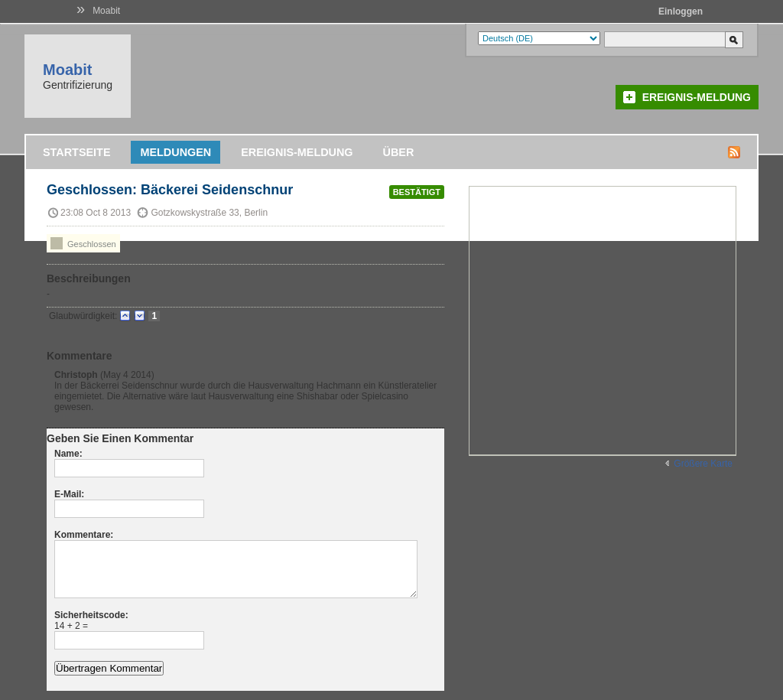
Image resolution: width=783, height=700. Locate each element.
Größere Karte (703, 464)
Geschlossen (83, 243)
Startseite (76, 152)
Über (399, 152)
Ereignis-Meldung (697, 97)
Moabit (106, 11)
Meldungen (175, 152)
